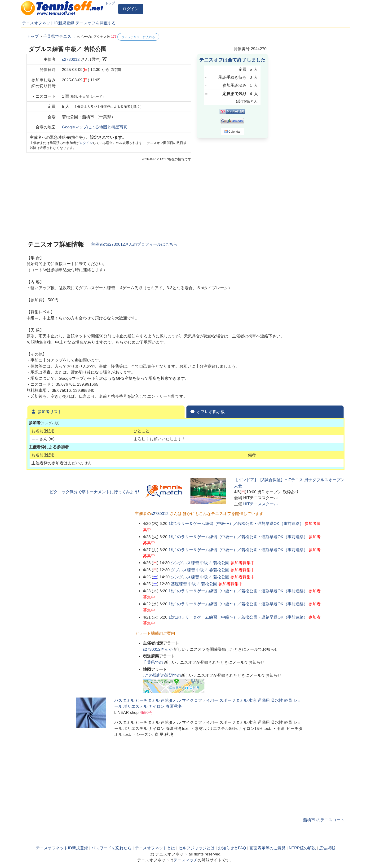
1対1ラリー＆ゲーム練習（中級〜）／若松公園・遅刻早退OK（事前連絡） (236, 524)
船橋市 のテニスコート (324, 820)
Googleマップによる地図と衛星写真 (95, 127)
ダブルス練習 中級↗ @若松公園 (200, 570)
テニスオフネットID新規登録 (48, 23)
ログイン (131, 9)
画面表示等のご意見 (267, 848)
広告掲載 (327, 848)
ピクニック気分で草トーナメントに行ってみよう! (94, 492)
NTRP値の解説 (302, 848)
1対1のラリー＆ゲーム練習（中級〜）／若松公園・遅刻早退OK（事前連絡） (238, 537)
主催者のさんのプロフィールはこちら (134, 244)
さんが (158, 649)
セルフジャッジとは (197, 848)
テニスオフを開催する (96, 23)
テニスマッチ (185, 860)
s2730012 (71, 59)
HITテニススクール (261, 504)
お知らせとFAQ (232, 848)
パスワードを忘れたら (111, 848)
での (154, 662)
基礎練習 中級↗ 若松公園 (194, 584)
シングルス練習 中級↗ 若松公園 (200, 563)
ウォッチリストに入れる (138, 37)
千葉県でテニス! (58, 37)
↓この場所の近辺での (162, 675)
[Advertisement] (309, 104)
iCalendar (232, 131)
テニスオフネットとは (155, 848)
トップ (110, 3)
